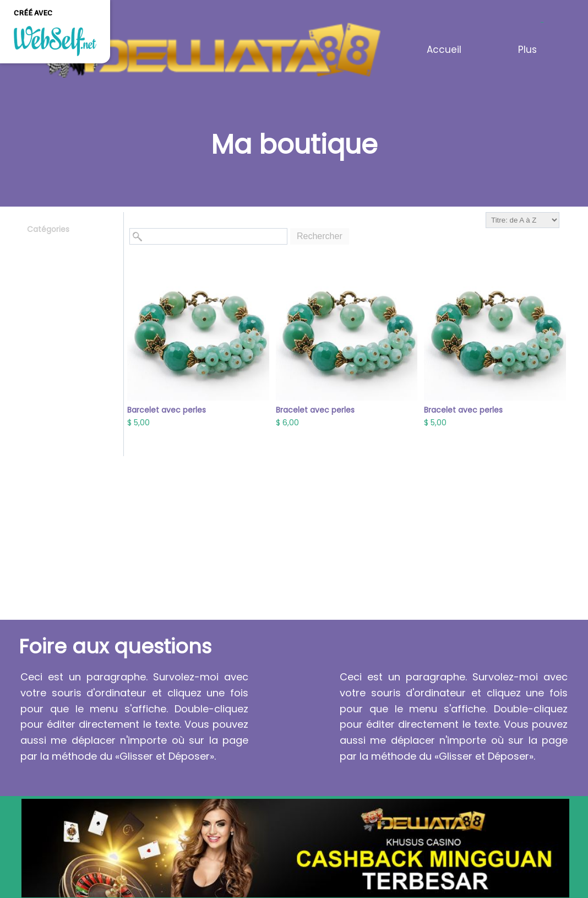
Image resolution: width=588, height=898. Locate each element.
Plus (527, 50)
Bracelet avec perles (315, 410)
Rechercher (320, 236)
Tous (36, 246)
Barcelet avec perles (167, 410)
